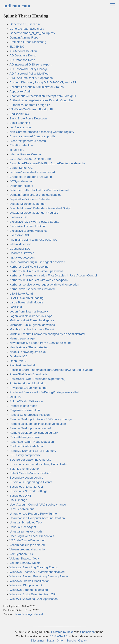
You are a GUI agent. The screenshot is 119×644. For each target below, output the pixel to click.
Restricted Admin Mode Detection (32, 442)
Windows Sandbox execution (29, 590)
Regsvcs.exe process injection (30, 415)
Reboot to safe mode (23, 406)
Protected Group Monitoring (28, 42)
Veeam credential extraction (28, 549)
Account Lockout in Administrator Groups (37, 87)
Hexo (70, 632)
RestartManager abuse (25, 437)
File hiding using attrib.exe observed (33, 240)
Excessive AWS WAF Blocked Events (34, 222)
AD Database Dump (23, 55)
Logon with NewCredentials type (31, 316)
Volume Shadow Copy (24, 558)
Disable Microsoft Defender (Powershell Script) (40, 208)
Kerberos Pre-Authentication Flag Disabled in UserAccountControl (53, 275)
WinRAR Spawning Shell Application (34, 599)
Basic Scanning (20, 123)
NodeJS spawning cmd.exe (28, 352)
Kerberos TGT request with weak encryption (39, 280)
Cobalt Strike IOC (21, 168)
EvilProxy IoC (18, 217)
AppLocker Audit (20, 91)
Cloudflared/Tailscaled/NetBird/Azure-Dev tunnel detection (48, 163)
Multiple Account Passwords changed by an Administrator (47, 334)
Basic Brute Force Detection (28, 118)
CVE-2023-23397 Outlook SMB (30, 159)
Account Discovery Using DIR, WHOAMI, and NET (43, 82)
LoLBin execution (21, 127)
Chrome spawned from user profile (32, 136)
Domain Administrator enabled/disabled (35, 195)
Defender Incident (21, 186)
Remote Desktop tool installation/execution (38, 424)
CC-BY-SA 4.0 (58, 636)
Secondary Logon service (26, 478)
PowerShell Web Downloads (28, 374)
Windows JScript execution (27, 585)
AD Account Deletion (23, 51)
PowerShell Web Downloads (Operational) (37, 379)
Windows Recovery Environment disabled (37, 572)
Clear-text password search (28, 141)
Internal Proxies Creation (26, 154)
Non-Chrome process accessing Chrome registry (42, 132)
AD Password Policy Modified (29, 74)
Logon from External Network (29, 311)
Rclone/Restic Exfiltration (26, 401)
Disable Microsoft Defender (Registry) (34, 213)
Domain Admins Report (25, 38)
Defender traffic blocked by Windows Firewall (39, 190)
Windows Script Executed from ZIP (33, 594)
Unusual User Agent (23, 527)
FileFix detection (20, 244)
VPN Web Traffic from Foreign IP (31, 109)
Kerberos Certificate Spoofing (29, 267)
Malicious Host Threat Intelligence (32, 320)
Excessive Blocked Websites (28, 231)
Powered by (59, 632)
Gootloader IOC (20, 249)
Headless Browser (22, 253)
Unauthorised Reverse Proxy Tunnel (33, 514)
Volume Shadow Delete (25, 563)
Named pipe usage (22, 338)
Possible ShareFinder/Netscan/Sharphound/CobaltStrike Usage (51, 370)
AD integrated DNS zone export (30, 64)
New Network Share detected (29, 347)
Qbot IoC (15, 397)
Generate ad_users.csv (25, 24)
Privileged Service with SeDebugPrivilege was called (44, 392)
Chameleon (87, 632)
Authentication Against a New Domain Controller (41, 100)
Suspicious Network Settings (28, 491)
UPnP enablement (22, 509)
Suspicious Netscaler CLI (26, 487)
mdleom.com (17, 6)
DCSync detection (21, 181)
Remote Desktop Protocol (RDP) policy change (41, 419)
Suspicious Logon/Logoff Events (31, 482)
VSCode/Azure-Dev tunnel (27, 540)
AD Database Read (22, 60)
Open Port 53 (18, 361)
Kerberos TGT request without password (36, 271)
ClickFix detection (21, 145)
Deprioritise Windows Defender (30, 199)
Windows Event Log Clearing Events (34, 567)
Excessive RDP (20, 235)
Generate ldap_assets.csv (27, 29)
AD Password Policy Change (29, 69)
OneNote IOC (19, 356)
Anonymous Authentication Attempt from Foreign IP (43, 96)
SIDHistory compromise (25, 455)
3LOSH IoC (17, 47)
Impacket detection (22, 258)
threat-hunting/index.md (29, 614)
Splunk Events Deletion (25, 469)
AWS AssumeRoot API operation (31, 78)
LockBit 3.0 (17, 307)
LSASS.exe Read (21, 294)
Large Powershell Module (26, 302)
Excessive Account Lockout (28, 226)
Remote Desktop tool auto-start (30, 428)
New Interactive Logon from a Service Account (40, 343)
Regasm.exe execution (25, 410)
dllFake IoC (17, 150)
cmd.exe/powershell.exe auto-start (32, 172)
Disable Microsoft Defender (27, 204)
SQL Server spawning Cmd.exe (30, 460)
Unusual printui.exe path (26, 531)
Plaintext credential (22, 365)
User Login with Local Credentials (32, 536)
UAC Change (18, 500)
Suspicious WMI (20, 496)
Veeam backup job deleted (27, 545)
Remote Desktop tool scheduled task (34, 433)
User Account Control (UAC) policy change (38, 505)
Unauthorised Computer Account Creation (37, 518)
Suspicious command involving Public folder (38, 464)
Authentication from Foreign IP (30, 105)
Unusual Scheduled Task (26, 522)
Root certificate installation (27, 446)
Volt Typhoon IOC (21, 554)
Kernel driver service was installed (32, 289)
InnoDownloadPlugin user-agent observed (37, 262)
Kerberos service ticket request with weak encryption (44, 284)
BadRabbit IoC (19, 114)
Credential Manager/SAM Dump (31, 177)
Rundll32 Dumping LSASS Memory (33, 451)
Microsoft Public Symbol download (32, 325)
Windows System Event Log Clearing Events (39, 576)
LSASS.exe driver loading (27, 298)
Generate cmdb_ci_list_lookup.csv (32, 33)
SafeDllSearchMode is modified (30, 473)
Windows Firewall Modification (29, 581)
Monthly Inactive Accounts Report (32, 329)
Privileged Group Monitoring (28, 388)
